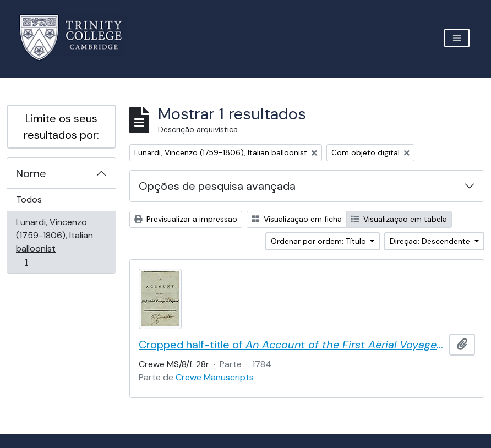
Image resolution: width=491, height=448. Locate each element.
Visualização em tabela (399, 219)
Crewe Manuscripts (215, 377)
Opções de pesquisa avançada (217, 186)
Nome (31, 173)
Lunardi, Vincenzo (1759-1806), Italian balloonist (54, 242)
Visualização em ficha (297, 219)
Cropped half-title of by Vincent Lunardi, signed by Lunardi (292, 345)
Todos (29, 200)
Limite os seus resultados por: (61, 127)
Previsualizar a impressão (186, 219)
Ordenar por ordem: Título (320, 241)
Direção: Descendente (431, 241)
